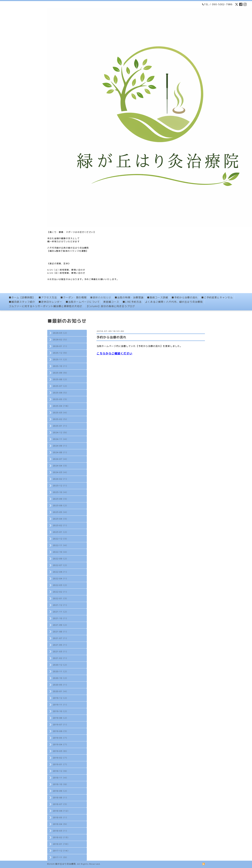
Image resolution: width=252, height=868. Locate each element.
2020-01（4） (60, 691)
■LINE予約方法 (132, 302)
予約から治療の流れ (111, 337)
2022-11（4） (60, 545)
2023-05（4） (60, 512)
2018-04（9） (60, 824)
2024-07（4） (60, 459)
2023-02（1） (60, 525)
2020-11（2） (60, 671)
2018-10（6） (60, 784)
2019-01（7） (60, 764)
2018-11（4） (60, 778)
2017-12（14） (61, 851)
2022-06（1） (60, 572)
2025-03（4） (60, 413)
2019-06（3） (60, 731)
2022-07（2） (60, 565)
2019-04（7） (60, 744)
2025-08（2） (60, 379)
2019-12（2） (60, 698)
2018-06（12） (61, 811)
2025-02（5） (60, 419)
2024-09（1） (60, 446)
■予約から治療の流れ (185, 297)
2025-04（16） (61, 406)
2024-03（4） (60, 472)
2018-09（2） (60, 791)
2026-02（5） (60, 340)
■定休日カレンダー (50, 302)
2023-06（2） (60, 506)
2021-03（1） (60, 652)
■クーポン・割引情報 (73, 297)
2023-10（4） (60, 492)
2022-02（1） (60, 592)
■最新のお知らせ (101, 297)
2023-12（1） (60, 486)
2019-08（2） (60, 718)
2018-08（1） (60, 798)
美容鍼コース (111, 302)
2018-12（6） (60, 771)
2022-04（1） (60, 579)
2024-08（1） (60, 452)
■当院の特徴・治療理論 (129, 297)
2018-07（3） (60, 804)
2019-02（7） (60, 758)
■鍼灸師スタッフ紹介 (22, 302)
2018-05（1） (60, 818)
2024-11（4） (60, 439)
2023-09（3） (60, 499)
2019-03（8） (60, 751)
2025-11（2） (60, 359)
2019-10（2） (60, 711)
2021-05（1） (60, 645)
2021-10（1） (60, 618)
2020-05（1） (60, 685)
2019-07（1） (60, 725)
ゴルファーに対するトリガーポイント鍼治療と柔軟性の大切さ (45, 306)
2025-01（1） (60, 426)
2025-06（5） (60, 393)
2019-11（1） (60, 705)
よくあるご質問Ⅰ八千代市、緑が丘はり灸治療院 (174, 302)
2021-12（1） (60, 605)
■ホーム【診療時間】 (22, 297)
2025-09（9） (60, 373)
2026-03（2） (60, 333)
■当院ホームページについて (83, 302)
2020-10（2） (60, 678)
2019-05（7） (60, 738)
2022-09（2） (60, 559)
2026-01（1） (60, 346)
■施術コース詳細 (157, 297)
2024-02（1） (60, 479)
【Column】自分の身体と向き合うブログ (110, 306)
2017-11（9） (60, 857)
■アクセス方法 (48, 297)
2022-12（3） (60, 539)
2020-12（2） (60, 665)
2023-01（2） (60, 532)
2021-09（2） (60, 625)
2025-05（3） (60, 399)
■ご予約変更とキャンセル (217, 297)
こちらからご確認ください (114, 353)
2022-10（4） (60, 552)
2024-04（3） (60, 466)
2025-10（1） (60, 366)
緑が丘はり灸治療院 (66, 864)
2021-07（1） (60, 638)
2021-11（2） (60, 612)
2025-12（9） (60, 353)
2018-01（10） (61, 844)
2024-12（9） (60, 433)
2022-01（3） (60, 598)
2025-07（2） (60, 386)
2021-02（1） (60, 658)
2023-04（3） (60, 519)
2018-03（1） (60, 831)
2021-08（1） (60, 632)
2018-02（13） (61, 837)
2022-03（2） (60, 585)
